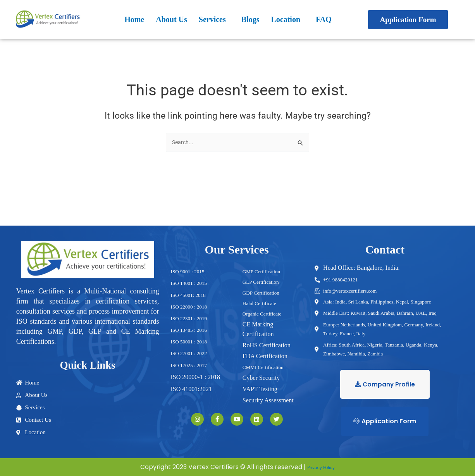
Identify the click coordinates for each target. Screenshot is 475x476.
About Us (171, 19)
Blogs (250, 19)
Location (286, 19)
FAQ (324, 19)
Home (134, 19)
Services (212, 19)
